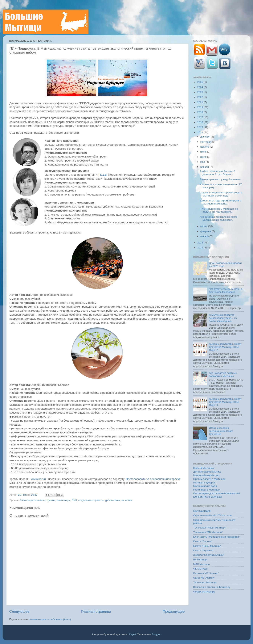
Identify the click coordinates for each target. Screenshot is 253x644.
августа (205, 147)
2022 (200, 97)
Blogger (156, 634)
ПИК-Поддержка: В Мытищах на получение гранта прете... (219, 210)
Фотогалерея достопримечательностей (217, 493)
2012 (200, 248)
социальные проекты (91, 500)
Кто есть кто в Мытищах (208, 497)
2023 (200, 92)
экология (126, 500)
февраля (206, 231)
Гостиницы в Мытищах (207, 490)
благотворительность (33, 500)
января (205, 236)
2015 (200, 127)
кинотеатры (63, 500)
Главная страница (96, 611)
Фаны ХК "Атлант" (204, 578)
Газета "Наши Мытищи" (207, 546)
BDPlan (23, 495)
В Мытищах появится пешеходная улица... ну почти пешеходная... (223, 318)
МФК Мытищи (202, 564)
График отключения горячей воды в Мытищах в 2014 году (221, 194)
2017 (200, 117)
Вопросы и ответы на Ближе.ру (212, 587)
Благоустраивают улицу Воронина (220, 179)
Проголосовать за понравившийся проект (153, 479)
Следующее (19, 611)
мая (203, 162)
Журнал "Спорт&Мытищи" (209, 555)
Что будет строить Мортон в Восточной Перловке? (226, 290)
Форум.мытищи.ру (204, 592)
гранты (51, 500)
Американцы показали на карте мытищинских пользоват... (218, 218)
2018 (200, 112)
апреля (205, 167)
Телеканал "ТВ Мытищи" (208, 532)
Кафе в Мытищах (204, 468)
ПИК (74, 500)
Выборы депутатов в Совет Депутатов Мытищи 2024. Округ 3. (225, 402)
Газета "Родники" (203, 551)
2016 (200, 122)
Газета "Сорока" (203, 541)
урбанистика (112, 500)
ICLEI (104, 175)
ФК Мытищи (200, 569)
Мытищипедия (202, 511)
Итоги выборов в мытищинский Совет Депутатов (221, 431)
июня (204, 157)
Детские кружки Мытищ (207, 472)
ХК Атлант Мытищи (205, 582)
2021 (200, 102)
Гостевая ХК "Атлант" (206, 573)
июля (204, 152)
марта (204, 226)
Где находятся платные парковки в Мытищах (223, 375)
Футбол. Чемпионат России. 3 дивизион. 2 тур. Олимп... (217, 173)
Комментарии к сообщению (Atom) (50, 619)
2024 (200, 87)
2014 (200, 132)
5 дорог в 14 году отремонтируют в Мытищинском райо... (220, 202)
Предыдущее (174, 611)
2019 (200, 107)
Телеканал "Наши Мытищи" (210, 528)
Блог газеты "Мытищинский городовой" (217, 537)
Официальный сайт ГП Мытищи (212, 515)
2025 (200, 82)
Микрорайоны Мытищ (206, 475)
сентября (206, 142)
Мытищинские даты (205, 486)
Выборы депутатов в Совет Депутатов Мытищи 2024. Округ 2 (225, 347)
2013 (200, 243)
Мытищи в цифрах (204, 483)
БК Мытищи (200, 560)
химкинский (38, 479)
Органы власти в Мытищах (209, 479)
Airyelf (133, 634)
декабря (206, 137)
